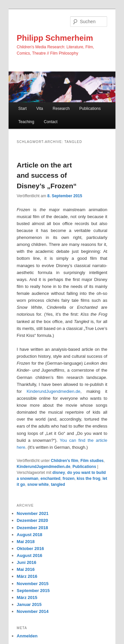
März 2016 (27, 576)
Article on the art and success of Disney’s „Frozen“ (47, 175)
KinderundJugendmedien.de (53, 391)
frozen (68, 479)
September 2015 (33, 591)
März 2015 (27, 598)
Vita (40, 109)
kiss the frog (88, 479)
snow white (38, 484)
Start (22, 109)
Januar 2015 (29, 604)
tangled (58, 484)
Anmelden (27, 636)
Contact (50, 122)
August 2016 (30, 555)
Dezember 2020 (33, 520)
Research (61, 109)
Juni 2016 (27, 562)
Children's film (65, 461)
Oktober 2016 (30, 549)
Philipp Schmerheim (55, 38)
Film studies (92, 461)
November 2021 (33, 513)
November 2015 (33, 584)
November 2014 (33, 611)
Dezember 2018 (33, 528)
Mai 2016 (26, 569)
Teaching (26, 122)
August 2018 (30, 535)
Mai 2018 (26, 542)
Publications (90, 109)
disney (59, 473)
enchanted (51, 479)
